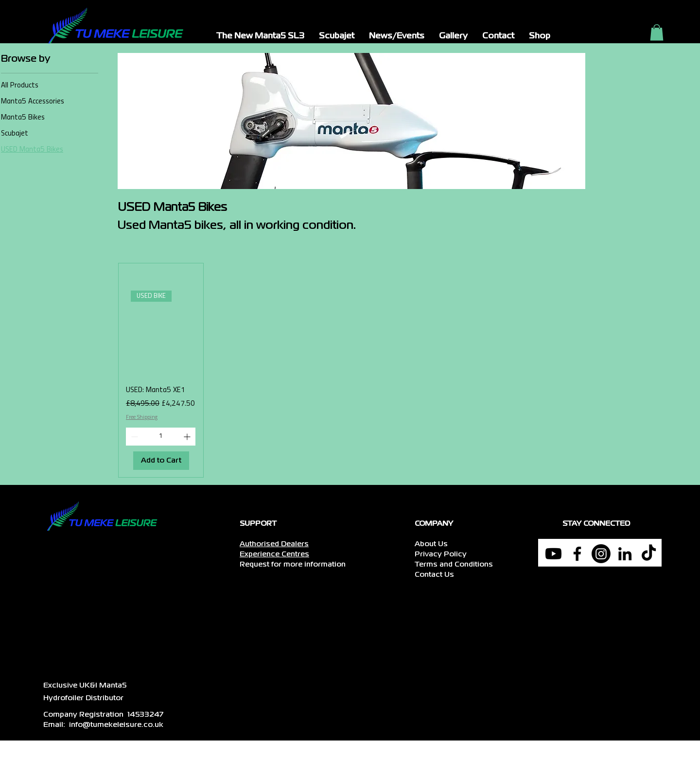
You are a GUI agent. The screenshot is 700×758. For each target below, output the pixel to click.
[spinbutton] (161, 437)
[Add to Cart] (161, 461)
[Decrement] (133, 437)
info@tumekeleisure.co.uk (116, 725)
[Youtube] (553, 554)
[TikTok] (649, 554)
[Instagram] (601, 554)
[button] (260, 36)
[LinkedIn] (625, 554)
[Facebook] (577, 554)
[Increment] (188, 437)
